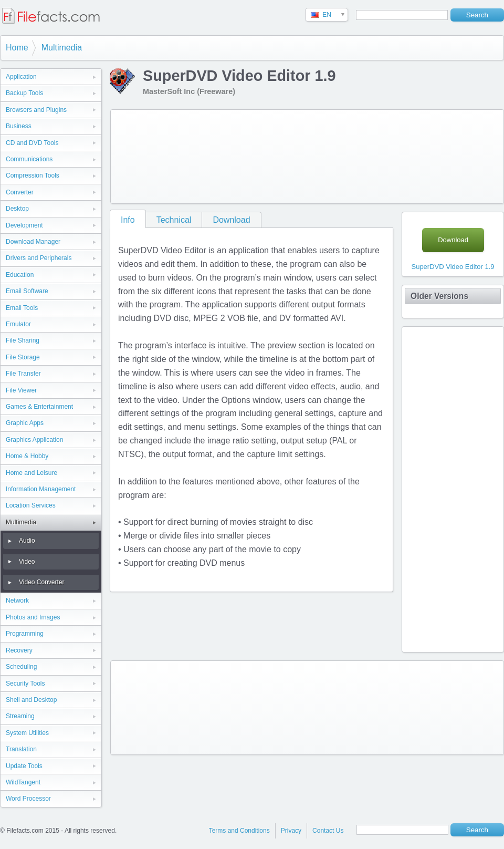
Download (231, 220)
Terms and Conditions (239, 831)
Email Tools (22, 308)
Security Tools (25, 684)
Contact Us (328, 831)
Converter (20, 192)
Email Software (27, 291)
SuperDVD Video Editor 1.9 (453, 267)
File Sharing (23, 340)
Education (20, 275)
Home (17, 48)
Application (21, 77)
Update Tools (24, 766)
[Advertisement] (164, 154)
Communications (29, 159)
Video (27, 562)
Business (19, 126)
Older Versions (439, 296)
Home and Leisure (31, 473)
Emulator (18, 324)
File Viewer (21, 390)
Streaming (20, 716)
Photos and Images (33, 617)
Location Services (31, 505)
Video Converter (42, 582)
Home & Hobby (27, 456)
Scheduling (21, 667)
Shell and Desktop (31, 700)
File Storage (23, 357)
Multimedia (62, 48)
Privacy (291, 831)
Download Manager (33, 242)
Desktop (17, 209)
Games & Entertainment (39, 407)
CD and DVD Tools (32, 143)
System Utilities (27, 733)
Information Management (41, 489)
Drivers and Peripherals (39, 258)
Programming (25, 634)
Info (128, 220)
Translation (21, 749)
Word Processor (28, 799)
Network (17, 600)
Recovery (19, 650)
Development (24, 225)
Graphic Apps (25, 423)
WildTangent (23, 782)
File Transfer (23, 374)
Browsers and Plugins (36, 110)
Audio (27, 541)
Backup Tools (24, 93)
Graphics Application (34, 440)
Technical (174, 220)
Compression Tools (33, 175)
